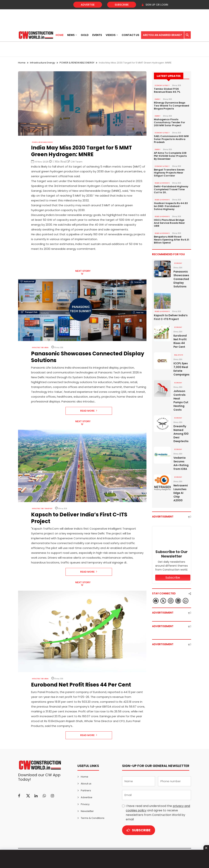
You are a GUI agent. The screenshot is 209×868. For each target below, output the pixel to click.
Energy (158, 99)
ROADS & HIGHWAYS (162, 183)
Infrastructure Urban (40, 348)
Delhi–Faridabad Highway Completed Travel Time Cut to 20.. (171, 189)
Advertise (88, 5)
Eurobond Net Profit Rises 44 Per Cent (180, 341)
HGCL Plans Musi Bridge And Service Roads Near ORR (169, 223)
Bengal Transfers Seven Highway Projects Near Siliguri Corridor (169, 173)
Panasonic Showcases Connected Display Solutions (181, 279)
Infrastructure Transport (42, 509)
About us (86, 784)
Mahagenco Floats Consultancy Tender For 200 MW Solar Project (170, 122)
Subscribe (122, 5)
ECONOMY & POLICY (162, 86)
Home (60, 35)
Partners (86, 790)
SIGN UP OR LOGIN (155, 5)
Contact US (130, 35)
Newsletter (87, 811)
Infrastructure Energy (43, 63)
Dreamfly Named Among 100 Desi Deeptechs (181, 434)
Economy (178, 263)
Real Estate (179, 355)
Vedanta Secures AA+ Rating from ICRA (181, 463)
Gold (85, 35)
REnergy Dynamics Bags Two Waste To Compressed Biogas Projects (171, 106)
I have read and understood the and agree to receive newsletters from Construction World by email (158, 813)
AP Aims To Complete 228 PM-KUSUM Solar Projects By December (170, 156)
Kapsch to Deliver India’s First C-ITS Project (171, 317)
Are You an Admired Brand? (162, 35)
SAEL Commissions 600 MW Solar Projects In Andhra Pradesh (171, 139)
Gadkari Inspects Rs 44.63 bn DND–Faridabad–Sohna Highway (171, 206)
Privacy (85, 804)
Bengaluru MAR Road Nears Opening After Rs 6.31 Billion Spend (171, 240)
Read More (89, 411)
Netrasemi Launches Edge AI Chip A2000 (181, 493)
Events (97, 35)
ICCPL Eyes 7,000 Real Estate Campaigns (181, 369)
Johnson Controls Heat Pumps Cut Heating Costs (181, 400)
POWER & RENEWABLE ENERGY (77, 63)
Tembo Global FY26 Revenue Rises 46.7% (167, 90)
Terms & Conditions (93, 818)
